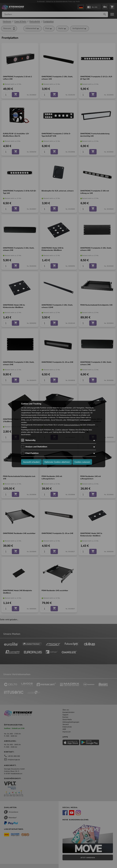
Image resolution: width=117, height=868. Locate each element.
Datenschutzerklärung (72, 425)
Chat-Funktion (32, 453)
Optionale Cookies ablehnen (57, 462)
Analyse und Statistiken (36, 447)
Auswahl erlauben (31, 462)
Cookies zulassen (82, 462)
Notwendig (30, 440)
